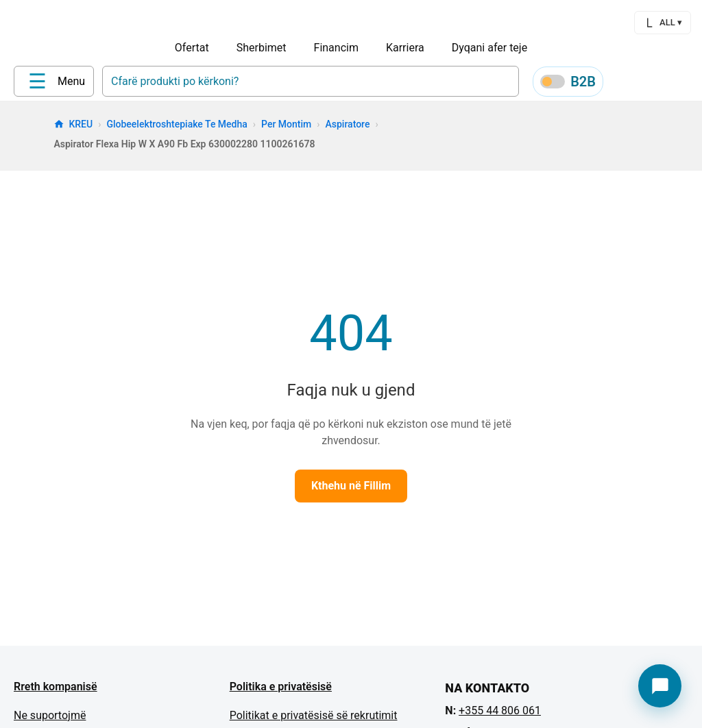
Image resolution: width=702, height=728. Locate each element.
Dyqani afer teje (489, 48)
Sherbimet (262, 48)
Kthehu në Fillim (351, 490)
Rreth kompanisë (56, 691)
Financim (336, 48)
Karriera (405, 48)
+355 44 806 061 (500, 715)
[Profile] (622, 84)
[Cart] (688, 84)
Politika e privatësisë (281, 691)
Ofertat (192, 48)
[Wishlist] (655, 84)
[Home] (41, 83)
